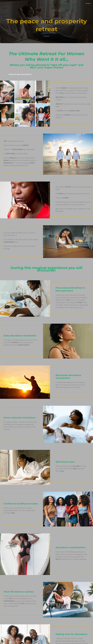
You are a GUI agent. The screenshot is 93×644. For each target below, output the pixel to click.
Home (88, 3)
